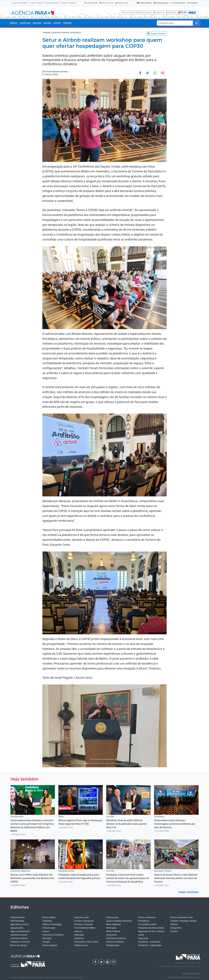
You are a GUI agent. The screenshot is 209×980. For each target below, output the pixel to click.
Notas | (41, 977)
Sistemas (78, 977)
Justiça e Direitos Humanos (119, 921)
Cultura (46, 931)
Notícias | (23, 977)
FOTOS (57, 23)
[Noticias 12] (123, 763)
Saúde (141, 935)
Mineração (111, 928)
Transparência (178, 3)
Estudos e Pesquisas (84, 921)
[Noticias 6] (97, 763)
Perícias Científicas (115, 942)
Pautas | (33, 977)
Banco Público (49, 917)
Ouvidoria (192, 3)
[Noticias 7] (102, 763)
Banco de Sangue (19, 945)
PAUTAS (37, 23)
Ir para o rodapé (68, 3)
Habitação (79, 935)
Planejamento (113, 945)
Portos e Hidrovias (147, 917)
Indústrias (79, 938)
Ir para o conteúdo (20, 3)
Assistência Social (19, 935)
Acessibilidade (91, 3)
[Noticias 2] (86, 763)
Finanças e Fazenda (84, 924)
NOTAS (47, 23)
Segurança (143, 938)
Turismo (174, 931)
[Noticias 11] (118, 763)
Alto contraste (107, 3)
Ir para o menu (37, 3)
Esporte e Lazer (82, 917)
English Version (156, 33)
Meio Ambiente (113, 924)
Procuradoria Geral (147, 924)
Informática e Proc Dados (86, 942)
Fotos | (48, 977)
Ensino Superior (50, 945)
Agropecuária (17, 928)
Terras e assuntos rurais (181, 917)
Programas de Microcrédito (151, 928)
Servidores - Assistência (149, 942)
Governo (78, 931)
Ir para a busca (52, 3)
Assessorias (159, 12)
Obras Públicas (113, 931)
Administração (17, 921)
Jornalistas (171, 12)
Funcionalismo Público (85, 928)
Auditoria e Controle (20, 942)
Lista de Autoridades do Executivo (137, 12)
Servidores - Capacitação (150, 945)
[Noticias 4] (91, 763)
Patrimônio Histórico (116, 938)
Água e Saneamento (20, 931)
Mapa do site (122, 3)
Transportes (176, 928)
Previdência (144, 921)
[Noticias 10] (112, 763)
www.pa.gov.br (161, 3)
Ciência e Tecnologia (52, 924)
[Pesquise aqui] (197, 23)
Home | (14, 977)
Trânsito (174, 924)
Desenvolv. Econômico (53, 935)
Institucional (112, 917)
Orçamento (112, 935)
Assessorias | (67, 977)
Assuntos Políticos (19, 938)
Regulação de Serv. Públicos (151, 931)
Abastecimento (18, 917)
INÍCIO (14, 23)
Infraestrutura (81, 945)
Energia (46, 942)
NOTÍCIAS (25, 23)
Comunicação (49, 928)
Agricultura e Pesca (20, 924)
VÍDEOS (67, 23)
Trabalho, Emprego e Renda (183, 921)
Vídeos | (56, 977)
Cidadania (47, 921)
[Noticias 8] (107, 763)
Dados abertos (144, 3)
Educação (47, 938)
